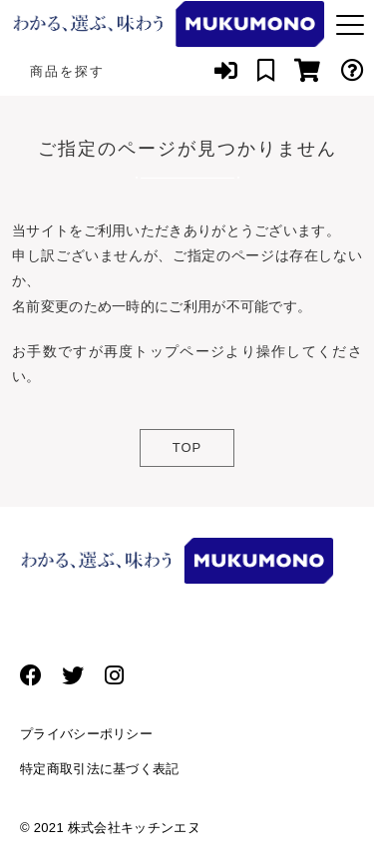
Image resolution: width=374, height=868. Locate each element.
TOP (187, 447)
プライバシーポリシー (86, 734)
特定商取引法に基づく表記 (100, 769)
